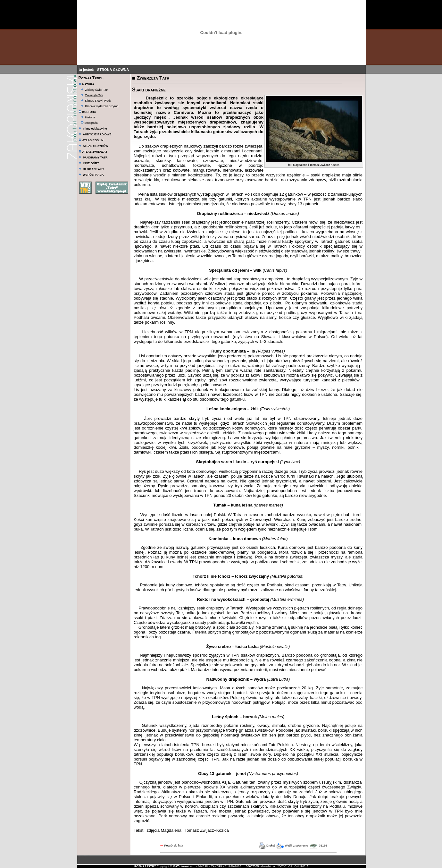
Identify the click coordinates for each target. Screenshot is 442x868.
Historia (90, 117)
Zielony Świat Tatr (97, 90)
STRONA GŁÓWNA (113, 70)
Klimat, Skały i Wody (98, 101)
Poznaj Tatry (90, 78)
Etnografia (89, 123)
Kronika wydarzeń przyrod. (102, 106)
